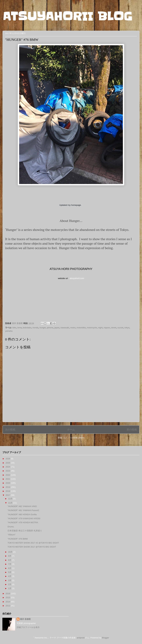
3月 (10, 580)
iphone (50, 328)
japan (57, 328)
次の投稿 (10, 430)
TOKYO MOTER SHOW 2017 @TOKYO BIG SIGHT (32, 547)
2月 (10, 584)
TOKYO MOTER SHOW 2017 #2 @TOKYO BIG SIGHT (33, 543)
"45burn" (11, 535)
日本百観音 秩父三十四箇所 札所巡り (25, 531)
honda (35, 328)
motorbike (81, 328)
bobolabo (27, 328)
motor (73, 328)
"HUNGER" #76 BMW (18, 539)
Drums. (11, 527)
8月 (10, 560)
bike (14, 328)
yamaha (9, 331)
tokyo (127, 328)
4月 (10, 576)
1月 (10, 588)
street (114, 328)
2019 (8, 487)
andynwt (81, 638)
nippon (107, 328)
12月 (11, 499)
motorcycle (92, 328)
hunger (43, 328)
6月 (10, 568)
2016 (8, 594)
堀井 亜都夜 (25, 619)
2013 (8, 606)
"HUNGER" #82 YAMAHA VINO (22, 506)
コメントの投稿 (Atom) (74, 438)
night (100, 328)
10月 (11, 552)
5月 (10, 572)
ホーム (71, 430)
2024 (8, 467)
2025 (8, 463)
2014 (8, 602)
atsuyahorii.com (77, 278)
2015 (8, 598)
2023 (8, 471)
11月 (11, 503)
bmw (20, 328)
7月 (10, 564)
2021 (8, 479)
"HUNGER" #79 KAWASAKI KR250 (24, 518)
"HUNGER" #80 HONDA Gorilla (22, 514)
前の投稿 (132, 430)
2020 (8, 483)
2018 (8, 491)
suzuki (120, 328)
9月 (10, 556)
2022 (8, 475)
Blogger (105, 638)
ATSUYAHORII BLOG (67, 16)
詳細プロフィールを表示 (28, 627)
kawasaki (65, 328)
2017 (8, 495)
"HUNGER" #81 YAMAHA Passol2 (23, 510)
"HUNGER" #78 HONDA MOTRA (23, 522)
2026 (8, 459)
